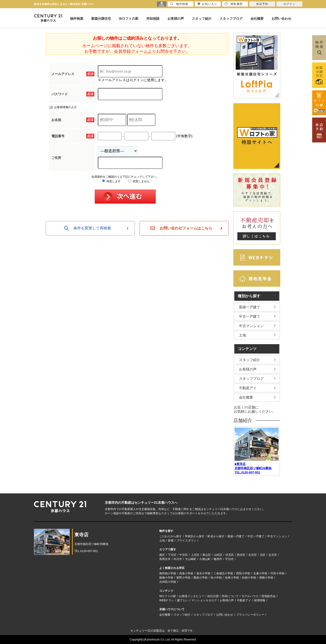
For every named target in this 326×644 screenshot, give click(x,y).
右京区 (253, 555)
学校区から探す (195, 536)
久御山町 (205, 559)
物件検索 (77, 19)
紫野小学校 (183, 578)
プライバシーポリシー (250, 615)
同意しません (139, 181)
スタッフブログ (231, 19)
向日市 (178, 559)
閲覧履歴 (234, 4)
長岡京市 (165, 559)
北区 (263, 555)
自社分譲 (213, 596)
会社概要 (257, 19)
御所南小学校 (168, 573)
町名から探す (216, 536)
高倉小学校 (186, 573)
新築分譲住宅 (101, 19)
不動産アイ (248, 388)
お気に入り (207, 4)
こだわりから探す (171, 536)
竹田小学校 (277, 573)
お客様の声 (176, 19)
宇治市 (229, 559)
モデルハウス (250, 596)
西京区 (241, 555)
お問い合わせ (281, 19)
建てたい (183, 600)
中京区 (184, 555)
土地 (243, 335)
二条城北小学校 (223, 573)
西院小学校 (243, 573)
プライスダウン (186, 541)
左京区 (273, 555)
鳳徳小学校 (201, 578)
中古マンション (251, 326)
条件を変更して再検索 (87, 228)
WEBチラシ (167, 600)
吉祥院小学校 (168, 582)
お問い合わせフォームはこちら (181, 228)
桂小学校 (216, 578)
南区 (162, 555)
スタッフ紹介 (202, 19)
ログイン (289, 4)
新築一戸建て (250, 307)
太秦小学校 (260, 573)
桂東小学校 (232, 578)
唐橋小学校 (266, 578)
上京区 (195, 555)
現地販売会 (269, 596)
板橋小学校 (166, 578)
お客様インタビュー (192, 596)
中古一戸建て (250, 316)
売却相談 (153, 19)
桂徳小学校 (249, 578)
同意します (111, 181)
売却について (230, 596)
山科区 (218, 555)
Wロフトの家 (129, 19)
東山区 (207, 555)
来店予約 (262, 4)
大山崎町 (191, 559)
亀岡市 (218, 559)
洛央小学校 (203, 573)
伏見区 (230, 555)
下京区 (172, 555)
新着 (171, 541)
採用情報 (260, 600)
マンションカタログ (204, 600)
